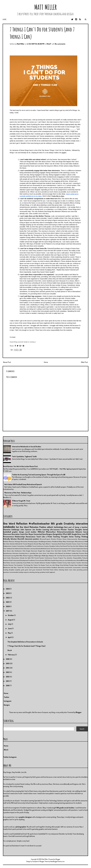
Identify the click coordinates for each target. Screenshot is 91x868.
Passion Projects (58, 558)
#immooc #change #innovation (18, 541)
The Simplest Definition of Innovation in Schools (25, 642)
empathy (18, 570)
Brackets (69, 544)
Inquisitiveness (8, 553)
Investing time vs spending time (29, 553)
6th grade (57, 523)
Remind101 (80, 560)
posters (85, 570)
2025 (8, 589)
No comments (60, 44)
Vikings (57, 565)
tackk (47, 572)
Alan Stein (6, 544)
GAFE (69, 534)
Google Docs (42, 551)
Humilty (64, 551)
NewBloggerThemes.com (58, 861)
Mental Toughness (28, 556)
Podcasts (85, 558)
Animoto (12, 544)
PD (87, 534)
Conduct (14, 546)
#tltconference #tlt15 (81, 541)
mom (71, 570)
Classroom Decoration (12, 534)
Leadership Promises (78, 553)
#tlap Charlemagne (69, 541)
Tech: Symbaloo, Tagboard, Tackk (24, 456)
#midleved (55, 541)
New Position (73, 556)
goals (23, 570)
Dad (61, 546)
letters (56, 570)
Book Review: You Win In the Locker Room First (20, 466)
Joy (64, 553)
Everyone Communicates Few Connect (65, 549)
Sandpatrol (35, 861)
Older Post (84, 362)
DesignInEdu (58, 534)
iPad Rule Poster (48, 570)
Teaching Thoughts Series (63, 537)
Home (5, 19)
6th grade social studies (65, 808)
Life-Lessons (55, 530)
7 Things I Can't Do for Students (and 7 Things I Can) (26, 646)
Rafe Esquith (52, 560)
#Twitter (53, 539)
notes (74, 570)
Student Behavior (40, 563)
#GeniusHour (51, 532)
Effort (65, 534)
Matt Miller (45, 7)
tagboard (52, 572)
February (11, 655)
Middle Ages (38, 556)
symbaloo (42, 572)
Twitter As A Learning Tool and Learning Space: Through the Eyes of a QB (39, 475)
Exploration (80, 549)
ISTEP (69, 551)
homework (39, 570)
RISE (46, 560)
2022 (8, 598)
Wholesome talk (8, 567)
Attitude (18, 544)
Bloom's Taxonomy (52, 544)
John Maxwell (59, 553)
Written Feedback (52, 567)
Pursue (38, 560)
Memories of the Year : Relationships (18, 493)
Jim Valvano (51, 553)
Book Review (62, 544)
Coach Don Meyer (27, 534)
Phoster (64, 530)
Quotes (42, 560)
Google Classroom (32, 551)
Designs (7, 705)
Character (7, 530)
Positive (43, 527)
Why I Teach (17, 567)
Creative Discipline (49, 546)
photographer (21, 827)
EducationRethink (41, 549)
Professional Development (20, 560)
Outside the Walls (25, 558)
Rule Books (7, 563)
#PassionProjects (45, 539)
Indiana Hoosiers (77, 551)
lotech (66, 570)
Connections (21, 546)
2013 (8, 672)
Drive (22, 549)
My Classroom (65, 556)
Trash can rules (50, 565)
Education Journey (29, 549)
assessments (77, 567)
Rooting (85, 560)
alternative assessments (65, 567)
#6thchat (41, 532)
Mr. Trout (57, 556)
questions (6, 572)
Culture (58, 546)
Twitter (6, 697)
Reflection (22, 523)
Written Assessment (40, 567)
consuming (85, 567)
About (6, 750)
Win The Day (26, 567)
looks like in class (58, 196)
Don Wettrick (16, 549)
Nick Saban (81, 556)
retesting (32, 572)
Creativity (69, 523)
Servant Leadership (17, 563)
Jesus (41, 553)
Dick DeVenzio (80, 546)
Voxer (76, 565)
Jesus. (45, 553)
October (11, 615)
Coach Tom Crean (82, 544)
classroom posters (32, 539)
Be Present (24, 544)
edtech (50, 527)
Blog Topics (42, 544)
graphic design (18, 532)
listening (61, 570)
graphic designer (26, 817)
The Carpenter (18, 565)
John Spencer (26, 530)
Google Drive (76, 534)
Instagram (8, 701)
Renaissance (31, 537)
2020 (8, 606)
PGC (33, 558)
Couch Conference (38, 546)
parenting (80, 570)
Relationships (20, 537)
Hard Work (58, 551)
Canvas (74, 544)
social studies (31, 532)
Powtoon (6, 560)
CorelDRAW (28, 546)
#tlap (61, 541)
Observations (15, 558)
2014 (8, 668)
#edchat (6, 541)
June (10, 628)
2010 (8, 686)
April (10, 637)
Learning (46, 530)
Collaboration (7, 546)
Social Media (27, 563)
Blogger (79, 712)
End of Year (50, 549)
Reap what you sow (61, 560)
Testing (77, 537)
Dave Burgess (47, 534)
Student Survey (62, 563)
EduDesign (15, 530)
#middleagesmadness (45, 541)
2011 (8, 681)
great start (28, 570)
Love (84, 534)
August (11, 620)
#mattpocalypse (33, 541)
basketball (7, 532)
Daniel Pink (67, 546)
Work (32, 567)
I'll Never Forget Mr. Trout (21, 501)
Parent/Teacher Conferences (43, 558)
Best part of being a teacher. (76, 527)
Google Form (50, 551)
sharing (37, 572)
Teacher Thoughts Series (78, 530)
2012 (8, 677)
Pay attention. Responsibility (73, 558)
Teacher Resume (8, 565)
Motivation (34, 527)
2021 (8, 602)
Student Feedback (51, 563)
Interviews (16, 553)
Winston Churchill (17, 539)
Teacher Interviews (82, 563)
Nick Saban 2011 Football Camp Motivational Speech (23, 484)
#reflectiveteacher (39, 523)
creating (6, 570)
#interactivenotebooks (66, 532)
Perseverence (9, 537)
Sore (33, 563)
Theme (36, 565)
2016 (8, 659)
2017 (8, 611)
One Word (9, 523)
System (73, 563)
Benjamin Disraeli (33, 544)
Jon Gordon (37, 530)
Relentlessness (72, 560)
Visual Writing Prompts (67, 565)
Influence (85, 551)
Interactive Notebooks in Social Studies (27, 447)
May (10, 633)
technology (59, 527)
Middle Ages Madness (48, 556)
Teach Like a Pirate (44, 537)
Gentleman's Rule (20, 551)
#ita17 (49, 44)
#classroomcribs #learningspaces (78, 539)
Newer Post (7, 362)
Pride (10, 560)
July (10, 624)
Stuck (10, 650)
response (26, 572)
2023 (8, 593)
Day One (73, 546)
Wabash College (83, 565)
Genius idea (10, 551)
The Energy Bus (28, 565)
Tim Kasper (42, 565)
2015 (8, 663)
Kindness (69, 553)
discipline (12, 570)
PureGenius (32, 560)
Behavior (79, 532)
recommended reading (16, 572)
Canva (86, 532)
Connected (38, 534)
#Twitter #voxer (62, 539)
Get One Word (22, 527)
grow (34, 570)
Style (69, 563)
